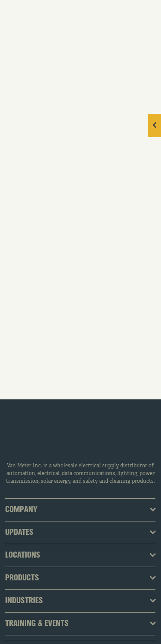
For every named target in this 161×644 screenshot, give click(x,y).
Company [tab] (21, 510)
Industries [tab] (24, 601)
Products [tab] (22, 578)
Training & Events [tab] (37, 624)
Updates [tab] (19, 533)
